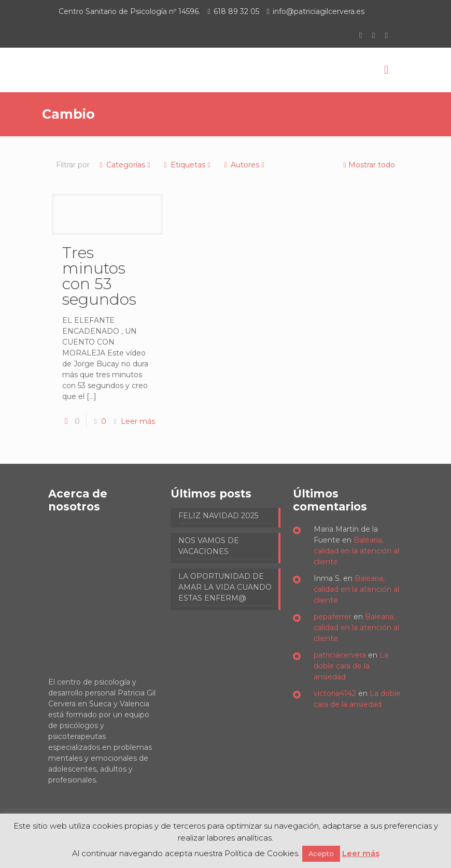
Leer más (138, 421)
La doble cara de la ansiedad (351, 666)
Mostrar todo (368, 165)
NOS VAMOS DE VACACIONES (209, 546)
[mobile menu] (386, 70)
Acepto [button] (321, 853)
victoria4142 (335, 693)
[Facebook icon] (361, 35)
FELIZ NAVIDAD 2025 (218, 516)
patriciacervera (340, 655)
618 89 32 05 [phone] (236, 11)
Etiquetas (187, 165)
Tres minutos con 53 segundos (99, 276)
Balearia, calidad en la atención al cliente (356, 551)
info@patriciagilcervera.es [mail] (319, 11)
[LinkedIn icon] (374, 35)
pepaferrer (333, 617)
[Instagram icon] (386, 35)
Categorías (125, 165)
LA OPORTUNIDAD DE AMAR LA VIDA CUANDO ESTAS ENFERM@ (225, 587)
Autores (244, 165)
